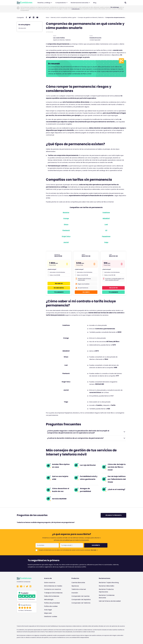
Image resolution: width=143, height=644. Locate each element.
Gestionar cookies (51, 616)
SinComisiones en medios (53, 586)
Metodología (49, 600)
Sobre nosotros (50, 583)
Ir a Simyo (86, 292)
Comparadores (61, 3)
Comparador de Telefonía (81, 603)
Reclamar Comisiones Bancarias (107, 596)
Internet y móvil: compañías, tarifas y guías (63, 17)
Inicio (48, 17)
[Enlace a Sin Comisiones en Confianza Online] (110, 610)
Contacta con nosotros (53, 589)
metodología (76, 9)
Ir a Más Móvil (59, 288)
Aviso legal (48, 610)
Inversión (75, 593)
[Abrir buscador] (125, 3)
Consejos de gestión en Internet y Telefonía (91, 17)
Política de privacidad (52, 603)
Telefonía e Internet (79, 589)
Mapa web (48, 613)
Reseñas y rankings (45, 3)
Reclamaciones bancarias (80, 3)
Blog (95, 3)
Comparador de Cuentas (80, 596)
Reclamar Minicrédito (107, 586)
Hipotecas (75, 586)
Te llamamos (59, 292)
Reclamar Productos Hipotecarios (106, 591)
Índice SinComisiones (52, 596)
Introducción (22, 28)
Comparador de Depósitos (81, 600)
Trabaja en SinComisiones (53, 593)
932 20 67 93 (113, 288)
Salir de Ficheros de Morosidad (110, 601)
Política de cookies (51, 606)
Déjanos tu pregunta (113, 515)
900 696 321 (59, 284)
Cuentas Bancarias (78, 583)
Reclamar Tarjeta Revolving (109, 583)
